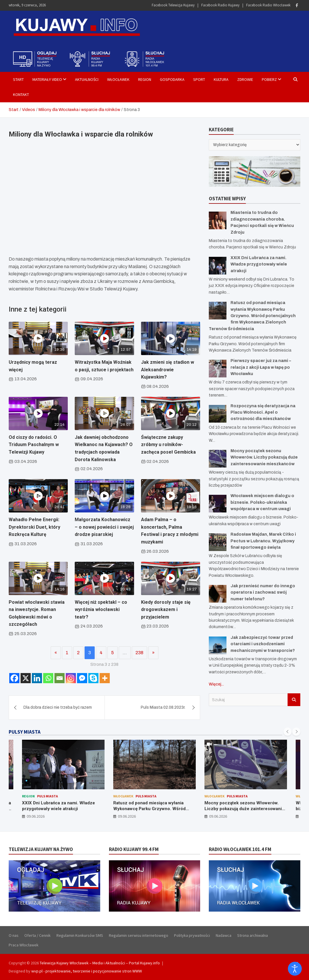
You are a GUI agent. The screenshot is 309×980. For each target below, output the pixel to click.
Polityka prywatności (192, 935)
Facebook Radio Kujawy (220, 5)
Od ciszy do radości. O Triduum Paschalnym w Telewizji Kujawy (34, 445)
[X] (26, 678)
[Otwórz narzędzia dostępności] (295, 969)
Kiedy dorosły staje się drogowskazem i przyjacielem (166, 610)
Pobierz (269, 79)
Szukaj (294, 700)
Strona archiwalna (253, 935)
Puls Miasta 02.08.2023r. (163, 707)
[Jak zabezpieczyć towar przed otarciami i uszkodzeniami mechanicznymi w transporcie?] (218, 645)
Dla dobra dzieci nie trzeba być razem (58, 707)
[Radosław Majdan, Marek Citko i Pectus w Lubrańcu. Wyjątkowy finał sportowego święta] (218, 542)
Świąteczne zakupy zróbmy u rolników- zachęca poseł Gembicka (168, 445)
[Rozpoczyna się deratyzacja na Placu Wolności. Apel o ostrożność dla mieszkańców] (218, 414)
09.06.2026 (36, 816)
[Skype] (93, 678)
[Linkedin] (37, 678)
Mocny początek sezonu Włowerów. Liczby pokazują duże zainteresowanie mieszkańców (264, 457)
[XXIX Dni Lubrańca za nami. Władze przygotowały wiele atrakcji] (218, 266)
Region (145, 79)
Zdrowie (245, 79)
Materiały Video (47, 79)
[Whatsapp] (48, 678)
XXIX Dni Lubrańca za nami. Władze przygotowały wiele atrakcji (259, 264)
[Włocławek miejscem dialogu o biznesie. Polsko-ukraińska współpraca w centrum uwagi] (218, 504)
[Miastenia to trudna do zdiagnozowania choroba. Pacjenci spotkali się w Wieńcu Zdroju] (218, 220)
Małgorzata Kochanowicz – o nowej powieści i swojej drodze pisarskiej (104, 527)
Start (18, 79)
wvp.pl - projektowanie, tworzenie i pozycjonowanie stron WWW (87, 971)
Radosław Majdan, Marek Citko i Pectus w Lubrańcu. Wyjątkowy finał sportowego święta (263, 541)
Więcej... (216, 684)
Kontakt (21, 94)
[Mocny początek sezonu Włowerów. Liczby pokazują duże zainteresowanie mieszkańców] (218, 459)
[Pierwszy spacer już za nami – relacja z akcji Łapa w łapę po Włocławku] (218, 369)
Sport (199, 79)
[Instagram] (71, 678)
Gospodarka (172, 79)
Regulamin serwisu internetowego (139, 935)
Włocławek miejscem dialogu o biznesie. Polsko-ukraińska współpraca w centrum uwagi (262, 502)
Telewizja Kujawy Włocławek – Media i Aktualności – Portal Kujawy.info (100, 963)
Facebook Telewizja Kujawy (173, 5)
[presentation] (288, 732)
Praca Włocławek (24, 945)
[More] (105, 678)
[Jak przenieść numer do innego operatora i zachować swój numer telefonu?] (218, 594)
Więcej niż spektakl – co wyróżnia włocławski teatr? (101, 610)
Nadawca (224, 935)
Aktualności (87, 79)
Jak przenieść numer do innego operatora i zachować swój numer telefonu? (263, 592)
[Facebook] (14, 678)
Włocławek (118, 79)
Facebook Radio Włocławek (268, 5)
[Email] (60, 678)
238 (139, 653)
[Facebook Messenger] (82, 678)
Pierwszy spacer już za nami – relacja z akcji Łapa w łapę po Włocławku (261, 367)
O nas (14, 935)
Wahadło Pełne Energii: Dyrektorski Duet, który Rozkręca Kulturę (34, 527)
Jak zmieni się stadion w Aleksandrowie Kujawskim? (168, 370)
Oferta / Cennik (38, 935)
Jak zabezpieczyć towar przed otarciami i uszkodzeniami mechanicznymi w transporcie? (263, 644)
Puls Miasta (47, 796)
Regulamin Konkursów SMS (80, 935)
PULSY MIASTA (25, 732)
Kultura (221, 79)
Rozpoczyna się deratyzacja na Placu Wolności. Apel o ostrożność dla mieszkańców (263, 412)
